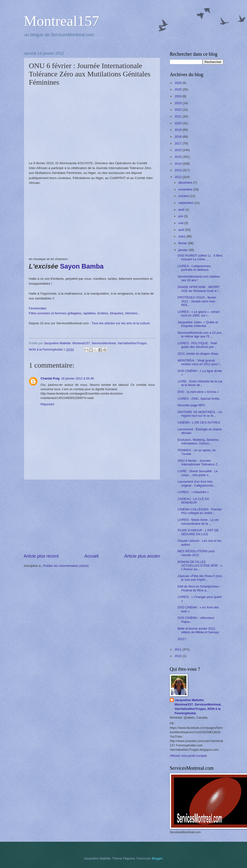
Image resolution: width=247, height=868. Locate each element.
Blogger (157, 858)
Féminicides (38, 308)
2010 (178, 656)
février (183, 243)
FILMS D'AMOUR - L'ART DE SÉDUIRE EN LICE (198, 532)
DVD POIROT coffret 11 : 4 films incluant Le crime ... (200, 257)
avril (182, 230)
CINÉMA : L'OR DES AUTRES (199, 422)
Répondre (48, 404)
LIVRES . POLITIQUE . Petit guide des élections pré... (197, 345)
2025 (178, 89)
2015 (178, 157)
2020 (178, 123)
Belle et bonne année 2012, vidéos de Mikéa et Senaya (198, 630)
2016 (178, 150)
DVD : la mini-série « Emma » (198, 392)
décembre (186, 183)
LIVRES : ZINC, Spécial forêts (199, 399)
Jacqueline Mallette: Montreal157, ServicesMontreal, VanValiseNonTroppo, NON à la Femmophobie (198, 707)
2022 (178, 110)
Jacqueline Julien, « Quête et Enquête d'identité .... (198, 324)
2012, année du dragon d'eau (198, 354)
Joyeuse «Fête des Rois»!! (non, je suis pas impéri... (200, 578)
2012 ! (182, 639)
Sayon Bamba (82, 266)
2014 (178, 164)
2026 (178, 83)
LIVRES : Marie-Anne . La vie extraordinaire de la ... (198, 522)
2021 (178, 116)
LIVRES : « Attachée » (193, 492)
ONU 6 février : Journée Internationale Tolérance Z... (199, 462)
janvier (183, 250)
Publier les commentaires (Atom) (66, 566)
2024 (178, 96)
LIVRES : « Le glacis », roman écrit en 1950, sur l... (199, 314)
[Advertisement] (92, 516)
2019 (178, 130)
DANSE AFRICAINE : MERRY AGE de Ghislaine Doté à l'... (199, 289)
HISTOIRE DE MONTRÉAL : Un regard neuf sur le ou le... (200, 414)
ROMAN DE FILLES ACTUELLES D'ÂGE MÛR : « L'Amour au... (200, 566)
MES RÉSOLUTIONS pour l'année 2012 (196, 553)
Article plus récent (41, 556)
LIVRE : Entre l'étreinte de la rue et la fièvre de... (200, 383)
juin (181, 216)
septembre (186, 203)
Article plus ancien (142, 556)
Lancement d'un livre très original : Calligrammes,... (197, 483)
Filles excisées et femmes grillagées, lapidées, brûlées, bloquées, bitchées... (85, 313)
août (182, 210)
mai (181, 223)
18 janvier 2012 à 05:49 (78, 378)
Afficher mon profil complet (188, 756)
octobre (184, 196)
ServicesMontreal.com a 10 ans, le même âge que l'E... (200, 335)
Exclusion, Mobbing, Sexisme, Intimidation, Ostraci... (199, 442)
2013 (178, 170)
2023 (178, 103)
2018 (178, 137)
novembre (186, 189)
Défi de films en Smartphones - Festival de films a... (199, 588)
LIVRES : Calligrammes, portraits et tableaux (195, 268)
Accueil (91, 556)
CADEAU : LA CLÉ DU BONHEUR (193, 501)
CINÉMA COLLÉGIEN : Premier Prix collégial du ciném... (200, 511)
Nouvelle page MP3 (191, 405)
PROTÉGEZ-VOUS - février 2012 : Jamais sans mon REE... (197, 301)
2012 (178, 177)
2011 (178, 649)
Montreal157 (62, 21)
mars (182, 236)
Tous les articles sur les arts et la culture (121, 323)
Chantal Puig (50, 378)
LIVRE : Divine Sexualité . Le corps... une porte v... (198, 473)
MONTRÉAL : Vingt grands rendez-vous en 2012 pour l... (200, 362)
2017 (178, 143)
